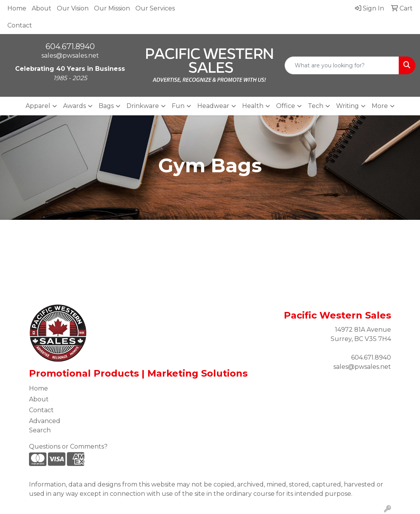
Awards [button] (74, 106)
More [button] (380, 106)
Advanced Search (45, 426)
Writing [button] (347, 106)
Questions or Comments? (68, 446)
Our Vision (73, 8)
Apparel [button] (38, 106)
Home (17, 8)
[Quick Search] (342, 65)
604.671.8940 (70, 46)
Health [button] (253, 106)
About (42, 8)
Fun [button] (178, 106)
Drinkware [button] (143, 106)
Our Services (155, 8)
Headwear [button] (213, 106)
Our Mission (112, 8)
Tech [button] (316, 106)
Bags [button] (106, 106)
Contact (20, 25)
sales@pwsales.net (70, 56)
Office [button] (286, 106)
